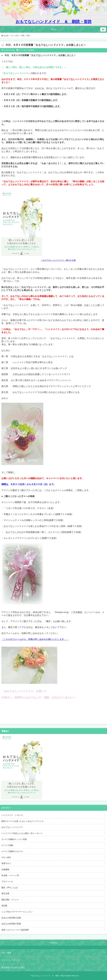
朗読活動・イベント (10, 900)
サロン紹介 (15, 36)
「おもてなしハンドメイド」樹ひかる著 (58, 260)
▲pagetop (53, 943)
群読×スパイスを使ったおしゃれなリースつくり (22, 821)
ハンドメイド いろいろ (12, 815)
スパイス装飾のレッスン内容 (14, 839)
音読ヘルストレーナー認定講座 (15, 930)
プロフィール (7, 882)
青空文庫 (5, 894)
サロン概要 (6, 953)
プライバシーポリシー (11, 960)
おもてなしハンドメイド (12, 827)
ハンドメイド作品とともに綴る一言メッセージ (22, 833)
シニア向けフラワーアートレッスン (17, 912)
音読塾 (4, 906)
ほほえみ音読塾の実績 (11, 924)
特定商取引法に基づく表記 (13, 967)
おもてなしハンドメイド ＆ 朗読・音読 (54, 22)
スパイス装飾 (7, 845)
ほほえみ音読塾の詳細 (11, 918)
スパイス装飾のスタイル (12, 851)
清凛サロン (6, 863)
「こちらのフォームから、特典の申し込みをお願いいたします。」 (35, 639)
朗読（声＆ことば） (10, 888)
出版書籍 (31, 50)
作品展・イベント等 (10, 875)
